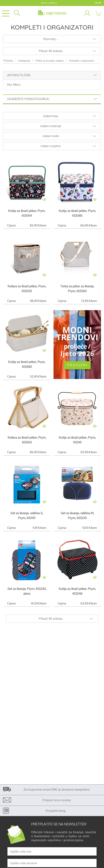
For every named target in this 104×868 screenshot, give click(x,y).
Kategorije (24, 61)
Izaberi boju (51, 116)
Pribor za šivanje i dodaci (50, 61)
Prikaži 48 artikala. (51, 51)
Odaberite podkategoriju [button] (52, 99)
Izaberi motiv (51, 136)
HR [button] (98, 3)
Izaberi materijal (51, 126)
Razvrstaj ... (51, 39)
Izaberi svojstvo (51, 146)
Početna (8, 61)
